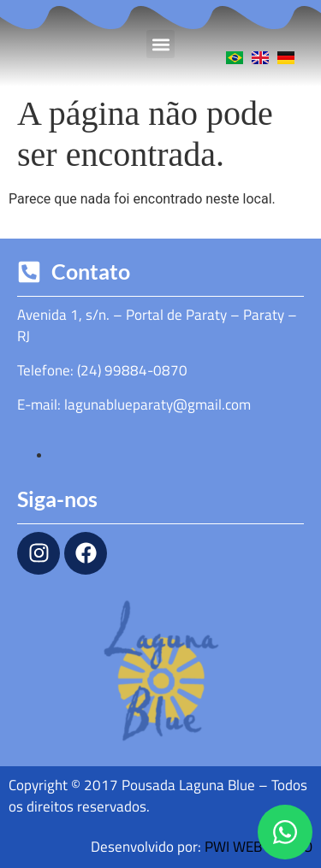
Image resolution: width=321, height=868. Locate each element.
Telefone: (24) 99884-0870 (102, 370)
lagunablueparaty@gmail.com (158, 404)
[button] (160, 44)
